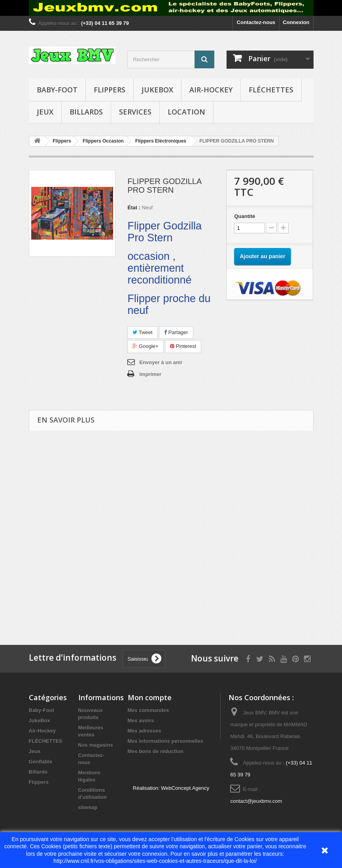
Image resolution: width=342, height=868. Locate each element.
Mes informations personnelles (165, 741)
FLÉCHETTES (271, 90)
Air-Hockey (211, 90)
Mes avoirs (141, 721)
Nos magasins (96, 745)
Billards (86, 112)
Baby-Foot (57, 90)
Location (186, 112)
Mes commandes (148, 710)
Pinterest (183, 346)
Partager (176, 332)
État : (134, 208)
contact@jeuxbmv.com (256, 801)
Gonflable (41, 762)
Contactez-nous (256, 22)
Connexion (296, 22)
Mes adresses (145, 731)
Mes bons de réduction (156, 751)
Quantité (245, 216)
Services (135, 112)
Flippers (110, 90)
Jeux (45, 112)
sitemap (88, 807)
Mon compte (150, 697)
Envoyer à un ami (161, 362)
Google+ (145, 346)
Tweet (142, 332)
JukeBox (157, 90)
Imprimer (150, 374)
